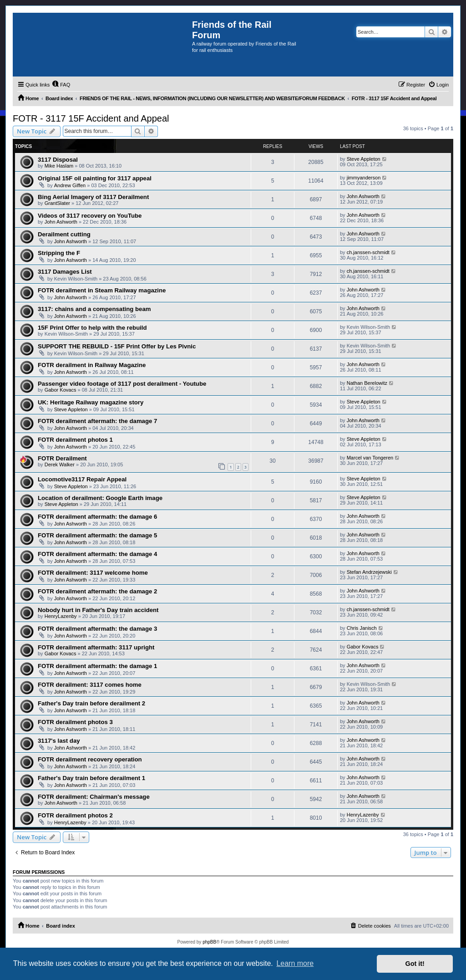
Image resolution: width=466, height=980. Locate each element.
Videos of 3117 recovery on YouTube (90, 216)
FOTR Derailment (62, 458)
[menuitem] (61, 85)
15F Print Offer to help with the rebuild (92, 328)
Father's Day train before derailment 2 (91, 703)
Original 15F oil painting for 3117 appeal (95, 178)
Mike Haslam (59, 166)
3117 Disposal (58, 160)
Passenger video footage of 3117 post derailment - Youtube (122, 384)
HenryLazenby (61, 616)
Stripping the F (59, 253)
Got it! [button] (415, 964)
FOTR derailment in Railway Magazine (92, 365)
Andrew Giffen (70, 185)
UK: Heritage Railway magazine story (91, 402)
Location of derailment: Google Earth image (100, 498)
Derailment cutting (64, 234)
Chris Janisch (362, 628)
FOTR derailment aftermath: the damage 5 (97, 535)
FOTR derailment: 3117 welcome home (93, 573)
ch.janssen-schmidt (368, 252)
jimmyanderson (364, 178)
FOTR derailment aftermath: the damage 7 (97, 421)
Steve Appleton (364, 159)
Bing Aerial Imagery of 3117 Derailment (93, 197)
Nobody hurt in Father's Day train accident (98, 610)
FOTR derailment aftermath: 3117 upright (96, 647)
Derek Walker (60, 464)
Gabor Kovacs (61, 390)
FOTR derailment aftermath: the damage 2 (97, 591)
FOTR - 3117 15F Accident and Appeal (91, 118)
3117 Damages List (65, 272)
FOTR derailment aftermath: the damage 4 (97, 554)
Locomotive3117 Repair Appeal (82, 479)
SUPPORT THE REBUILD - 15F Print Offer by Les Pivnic (117, 346)
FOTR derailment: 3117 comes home (90, 685)
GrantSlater (57, 203)
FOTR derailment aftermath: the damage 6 (97, 517)
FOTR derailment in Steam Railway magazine (102, 290)
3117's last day (59, 741)
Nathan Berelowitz (367, 383)
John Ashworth (363, 196)
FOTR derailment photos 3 (75, 722)
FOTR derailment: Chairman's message (94, 797)
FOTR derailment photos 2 (75, 815)
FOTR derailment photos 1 (75, 440)
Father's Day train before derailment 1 (91, 778)
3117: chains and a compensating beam (94, 309)
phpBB (209, 942)
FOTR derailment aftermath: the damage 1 (97, 666)
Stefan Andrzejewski (369, 572)
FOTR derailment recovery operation (90, 759)
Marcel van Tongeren (370, 458)
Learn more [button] (295, 963)
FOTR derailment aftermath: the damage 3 (97, 629)
